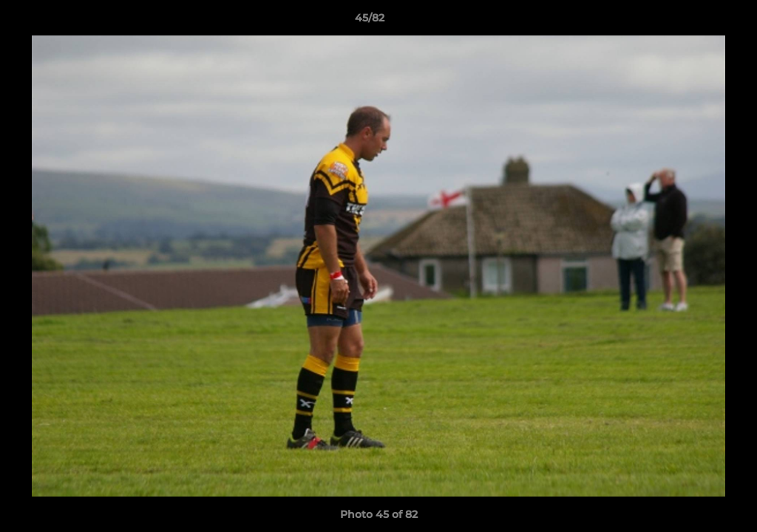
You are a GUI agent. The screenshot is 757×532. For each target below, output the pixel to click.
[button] (695, 21)
